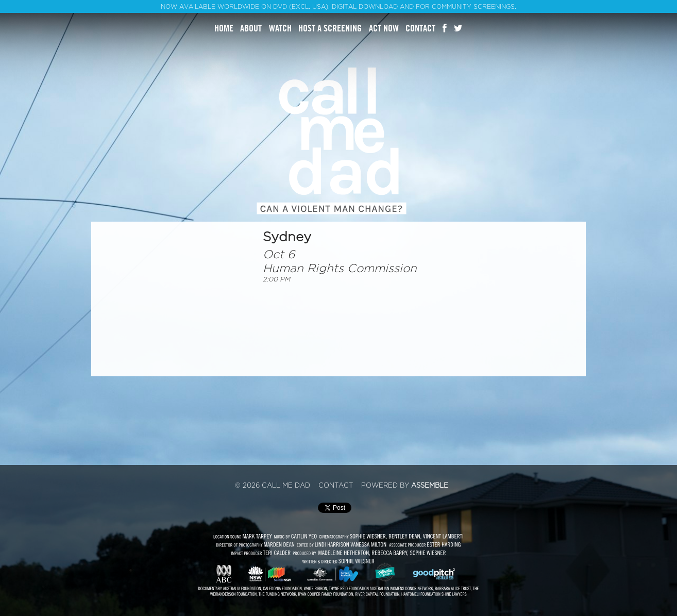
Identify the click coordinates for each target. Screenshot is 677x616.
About (251, 28)
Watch (280, 28)
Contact (420, 28)
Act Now (384, 28)
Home (224, 28)
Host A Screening (330, 28)
